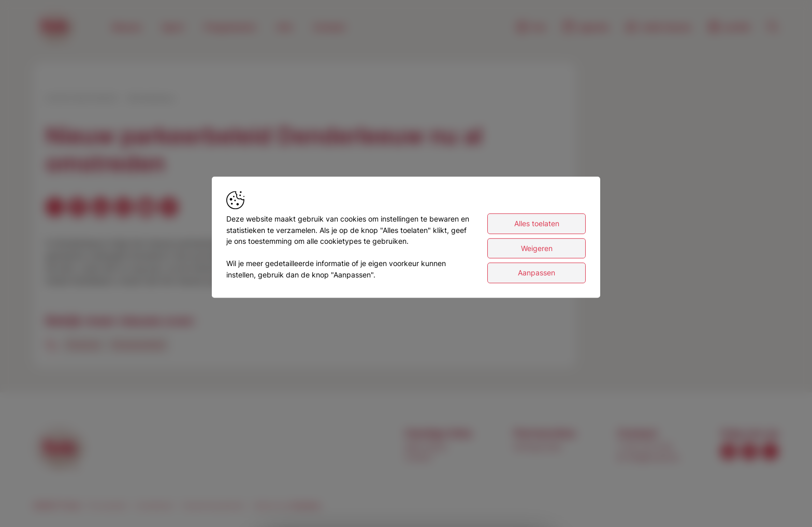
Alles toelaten (537, 227)
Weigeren (537, 251)
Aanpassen (536, 276)
